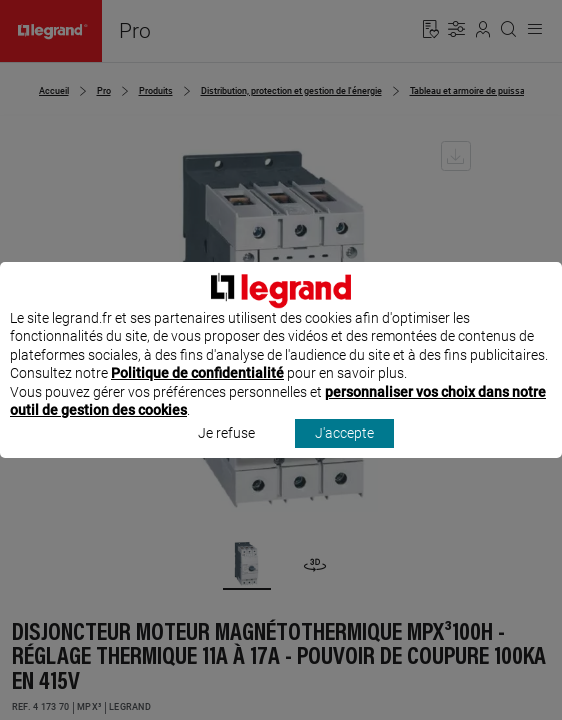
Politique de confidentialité (197, 392)
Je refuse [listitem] (226, 452)
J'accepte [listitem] (344, 452)
